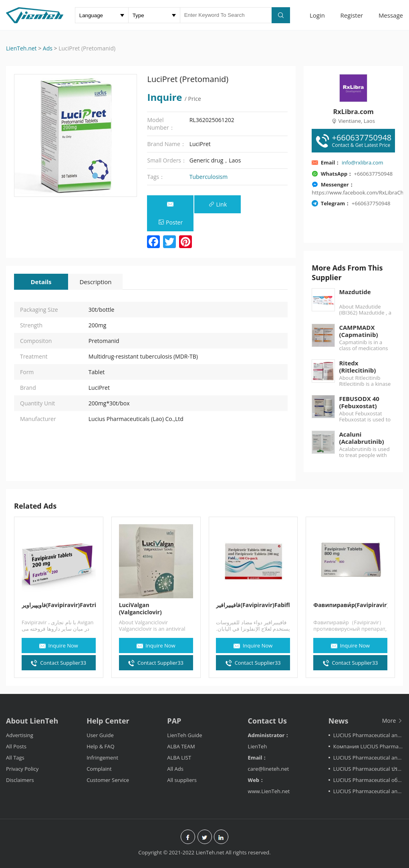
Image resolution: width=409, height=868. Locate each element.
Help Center (108, 721)
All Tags (15, 758)
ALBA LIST (179, 758)
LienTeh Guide (184, 735)
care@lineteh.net (269, 769)
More (393, 721)
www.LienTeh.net (269, 791)
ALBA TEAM (181, 746)
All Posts (16, 746)
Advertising (20, 735)
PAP (174, 721)
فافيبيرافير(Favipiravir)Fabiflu (253, 605)
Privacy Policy (22, 769)
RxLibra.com (353, 112)
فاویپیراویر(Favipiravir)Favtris (59, 605)
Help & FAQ (100, 746)
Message (391, 15)
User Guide (100, 735)
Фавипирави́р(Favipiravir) (350, 605)
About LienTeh (32, 721)
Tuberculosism (209, 177)
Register (352, 15)
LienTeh (258, 746)
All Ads (175, 769)
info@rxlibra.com (363, 162)
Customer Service (108, 780)
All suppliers (182, 780)
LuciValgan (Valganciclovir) (140, 609)
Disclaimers (20, 780)
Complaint (99, 769)
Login (317, 15)
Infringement (102, 758)
